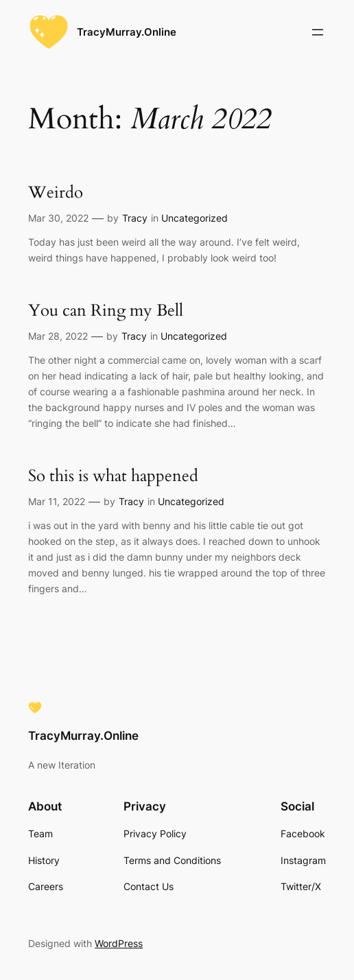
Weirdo (56, 193)
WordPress (119, 943)
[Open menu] (318, 32)
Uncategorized (194, 218)
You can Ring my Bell (106, 311)
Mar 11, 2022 (57, 501)
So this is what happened (113, 477)
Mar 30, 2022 (58, 218)
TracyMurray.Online (127, 32)
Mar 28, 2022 (58, 336)
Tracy (135, 218)
